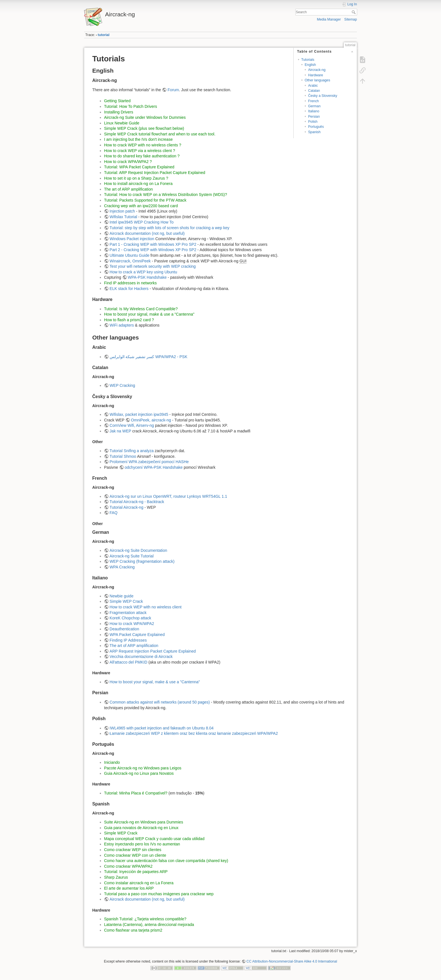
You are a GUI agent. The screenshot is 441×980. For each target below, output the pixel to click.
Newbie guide (122, 596)
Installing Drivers (119, 112)
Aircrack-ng (317, 70)
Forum (173, 90)
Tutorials (308, 60)
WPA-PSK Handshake (147, 277)
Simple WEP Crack (126, 601)
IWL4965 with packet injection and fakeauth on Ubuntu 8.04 (162, 728)
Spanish (314, 132)
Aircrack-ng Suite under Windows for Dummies (145, 117)
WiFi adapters (122, 325)
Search (354, 12)
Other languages (317, 80)
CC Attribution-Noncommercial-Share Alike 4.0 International (292, 961)
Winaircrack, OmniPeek (130, 261)
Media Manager (329, 19)
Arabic (313, 86)
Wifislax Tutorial (123, 217)
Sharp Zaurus (116, 877)
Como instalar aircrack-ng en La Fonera (139, 883)
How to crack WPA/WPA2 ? (128, 162)
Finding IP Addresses (128, 640)
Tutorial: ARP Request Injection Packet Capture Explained (155, 173)
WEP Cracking (122, 385)
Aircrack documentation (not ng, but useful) (147, 233)
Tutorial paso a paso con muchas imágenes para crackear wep (159, 894)
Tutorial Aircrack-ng (127, 507)
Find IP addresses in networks (130, 283)
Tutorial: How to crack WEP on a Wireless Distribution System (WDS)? (166, 195)
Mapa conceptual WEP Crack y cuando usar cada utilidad (154, 839)
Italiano (314, 111)
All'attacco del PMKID (129, 662)
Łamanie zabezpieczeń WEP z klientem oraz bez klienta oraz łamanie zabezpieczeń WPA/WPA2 (194, 733)
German (314, 106)
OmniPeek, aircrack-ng (151, 420)
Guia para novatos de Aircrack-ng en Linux (141, 828)
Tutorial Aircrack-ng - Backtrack (137, 502)
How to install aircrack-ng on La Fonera (138, 184)
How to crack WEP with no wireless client (146, 607)
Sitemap (351, 19)
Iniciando (112, 762)
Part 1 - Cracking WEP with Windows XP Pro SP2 (153, 244)
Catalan (314, 91)
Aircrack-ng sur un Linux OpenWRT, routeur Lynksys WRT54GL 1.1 (168, 496)
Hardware (315, 75)
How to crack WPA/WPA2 (132, 624)
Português (316, 127)
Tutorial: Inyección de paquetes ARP (136, 872)
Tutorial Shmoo (123, 456)
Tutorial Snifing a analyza (132, 451)
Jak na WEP (121, 431)
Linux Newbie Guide (122, 123)
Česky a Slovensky (323, 96)
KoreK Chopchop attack (130, 618)
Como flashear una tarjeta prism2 (133, 930)
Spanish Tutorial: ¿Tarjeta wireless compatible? (145, 919)
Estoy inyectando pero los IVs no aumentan (142, 844)
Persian (314, 117)
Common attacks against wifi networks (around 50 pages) (160, 702)
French (313, 101)
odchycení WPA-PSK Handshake (154, 467)
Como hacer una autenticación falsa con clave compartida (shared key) (166, 861)
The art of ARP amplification (128, 189)
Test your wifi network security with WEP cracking (153, 266)
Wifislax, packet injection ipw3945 (139, 414)
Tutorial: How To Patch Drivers (130, 106)
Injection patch (122, 211)
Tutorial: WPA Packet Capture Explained (139, 167)
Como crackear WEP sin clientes (133, 850)
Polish (313, 122)
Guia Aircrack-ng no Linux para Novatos (139, 773)
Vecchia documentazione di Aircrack (141, 657)
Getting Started (117, 101)
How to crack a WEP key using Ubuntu (143, 272)
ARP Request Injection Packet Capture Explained (153, 651)
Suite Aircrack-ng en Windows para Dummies (144, 822)
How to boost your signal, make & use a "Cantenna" (149, 314)
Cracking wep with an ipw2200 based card (141, 206)
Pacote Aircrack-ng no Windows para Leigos (143, 768)
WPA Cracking (122, 567)
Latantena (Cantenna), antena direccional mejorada (149, 925)
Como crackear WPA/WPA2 (128, 866)
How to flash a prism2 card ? (129, 320)
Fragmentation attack (128, 613)
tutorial (104, 35)
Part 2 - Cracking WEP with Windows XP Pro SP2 (153, 250)
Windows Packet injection (132, 239)
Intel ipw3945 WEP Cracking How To (142, 222)
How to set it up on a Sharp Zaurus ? (136, 178)
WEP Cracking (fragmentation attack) (142, 561)
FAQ (114, 513)
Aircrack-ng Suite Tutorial (132, 556)
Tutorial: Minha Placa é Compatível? (136, 793)
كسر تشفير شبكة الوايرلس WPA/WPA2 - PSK (148, 357)
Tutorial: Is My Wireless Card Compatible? (141, 309)
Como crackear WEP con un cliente (135, 855)
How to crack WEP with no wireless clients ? (143, 145)
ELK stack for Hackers (129, 289)
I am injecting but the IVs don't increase (138, 139)
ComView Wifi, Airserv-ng (132, 425)
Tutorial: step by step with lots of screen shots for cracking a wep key (170, 228)
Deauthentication (124, 629)
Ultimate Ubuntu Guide (130, 255)
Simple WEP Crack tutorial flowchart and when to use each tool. (160, 134)
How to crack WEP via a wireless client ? (140, 151)
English (310, 65)
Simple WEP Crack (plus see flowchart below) (144, 128)
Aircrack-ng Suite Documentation (139, 550)
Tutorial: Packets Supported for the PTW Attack (145, 200)
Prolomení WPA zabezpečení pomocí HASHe (149, 462)
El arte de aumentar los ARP (129, 888)
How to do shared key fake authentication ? (142, 156)
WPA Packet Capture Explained (137, 635)
